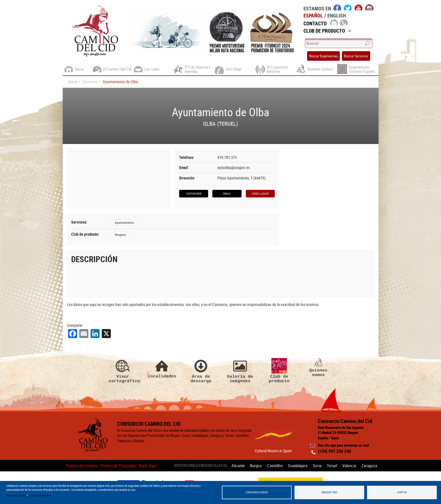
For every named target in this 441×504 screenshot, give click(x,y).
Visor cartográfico (123, 371)
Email (227, 193)
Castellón (275, 465)
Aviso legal (148, 465)
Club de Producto (327, 31)
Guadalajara (298, 465)
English (337, 15)
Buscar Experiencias (323, 56)
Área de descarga (201, 371)
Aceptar (402, 492)
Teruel (332, 465)
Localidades (162, 368)
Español (313, 15)
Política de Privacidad (118, 465)
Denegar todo (329, 492)
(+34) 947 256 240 (334, 451)
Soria (317, 465)
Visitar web (194, 193)
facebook (337, 7)
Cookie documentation (40, 495)
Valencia (349, 465)
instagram (369, 7)
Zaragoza (369, 465)
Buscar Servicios (356, 56)
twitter (348, 7)
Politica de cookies (82, 465)
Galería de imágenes (240, 371)
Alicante (238, 465)
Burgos (256, 465)
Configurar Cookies (257, 492)
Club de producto (279, 371)
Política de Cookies (16, 495)
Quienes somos (318, 368)
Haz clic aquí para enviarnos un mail (343, 445)
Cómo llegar (260, 193)
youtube (359, 7)
